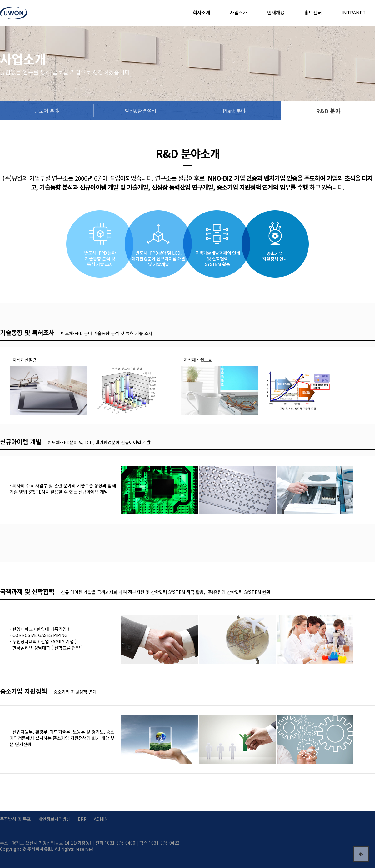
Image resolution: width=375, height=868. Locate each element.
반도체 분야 (47, 111)
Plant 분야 (234, 111)
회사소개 (202, 12)
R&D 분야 (328, 111)
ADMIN (101, 819)
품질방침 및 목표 (15, 819)
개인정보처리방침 (54, 819)
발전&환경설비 (140, 111)
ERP (82, 819)
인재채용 (276, 12)
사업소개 (239, 12)
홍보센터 (313, 12)
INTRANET (354, 12)
